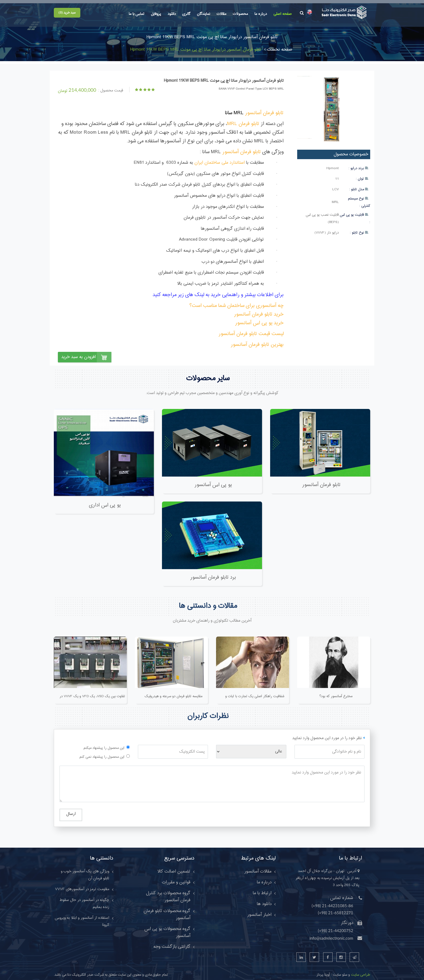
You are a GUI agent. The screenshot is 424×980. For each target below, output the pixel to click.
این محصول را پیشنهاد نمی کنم (102, 753)
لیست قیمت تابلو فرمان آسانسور (251, 330)
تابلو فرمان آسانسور (264, 109)
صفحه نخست (278, 46)
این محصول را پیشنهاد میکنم (104, 744)
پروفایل (156, 14)
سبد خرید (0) (67, 13)
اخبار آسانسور (259, 911)
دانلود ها (264, 900)
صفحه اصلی (283, 14)
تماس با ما (137, 14)
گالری (186, 14)
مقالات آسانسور (258, 868)
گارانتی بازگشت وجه (172, 943)
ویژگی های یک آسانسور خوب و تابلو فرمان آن (85, 871)
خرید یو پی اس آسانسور (259, 319)
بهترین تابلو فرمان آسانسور (257, 341)
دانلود (172, 14)
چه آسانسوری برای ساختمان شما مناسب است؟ (236, 302)
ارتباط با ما (262, 889)
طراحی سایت (360, 971)
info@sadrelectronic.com (331, 934)
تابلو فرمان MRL (243, 120)
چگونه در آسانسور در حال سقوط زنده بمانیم (84, 900)
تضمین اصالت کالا (174, 868)
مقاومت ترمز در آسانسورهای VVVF (82, 886)
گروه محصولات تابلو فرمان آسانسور (167, 911)
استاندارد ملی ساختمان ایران (220, 159)
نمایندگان (203, 14)
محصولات (240, 14)
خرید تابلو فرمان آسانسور (259, 311)
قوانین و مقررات (176, 879)
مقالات (221, 14)
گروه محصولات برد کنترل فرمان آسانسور (168, 893)
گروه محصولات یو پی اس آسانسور (167, 929)
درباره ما (261, 14)
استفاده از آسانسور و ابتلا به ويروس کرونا (82, 918)
